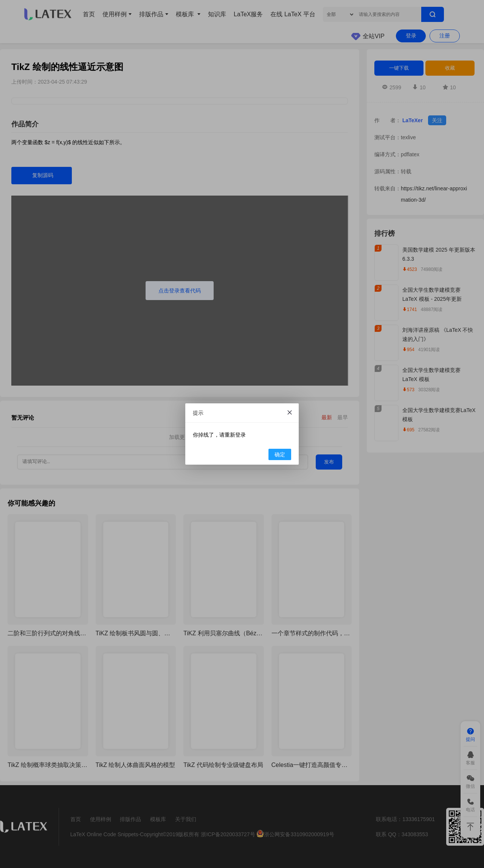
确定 (280, 454)
